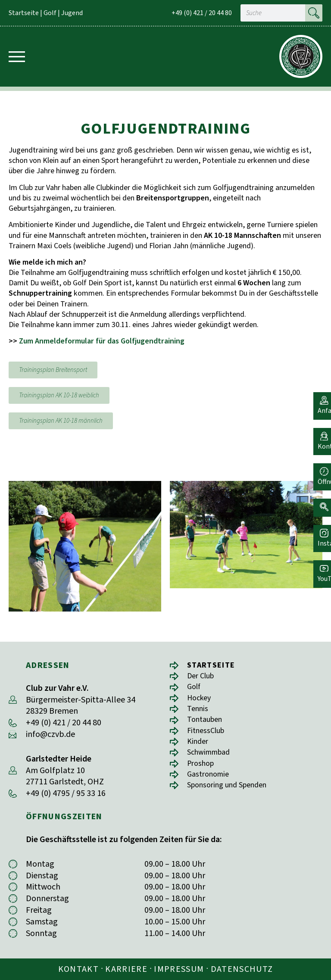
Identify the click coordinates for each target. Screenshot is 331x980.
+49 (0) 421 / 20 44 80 (202, 13)
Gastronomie (211, 782)
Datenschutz (242, 969)
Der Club (203, 677)
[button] (320, 500)
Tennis (199, 712)
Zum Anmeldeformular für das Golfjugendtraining (102, 341)
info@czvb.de (50, 734)
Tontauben (207, 723)
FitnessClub (208, 735)
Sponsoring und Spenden (233, 793)
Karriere (126, 969)
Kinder (199, 747)
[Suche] (314, 13)
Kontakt (78, 969)
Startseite (24, 13)
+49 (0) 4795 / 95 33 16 (66, 793)
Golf (50, 13)
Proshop (203, 770)
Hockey (201, 700)
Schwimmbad (212, 758)
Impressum (179, 969)
